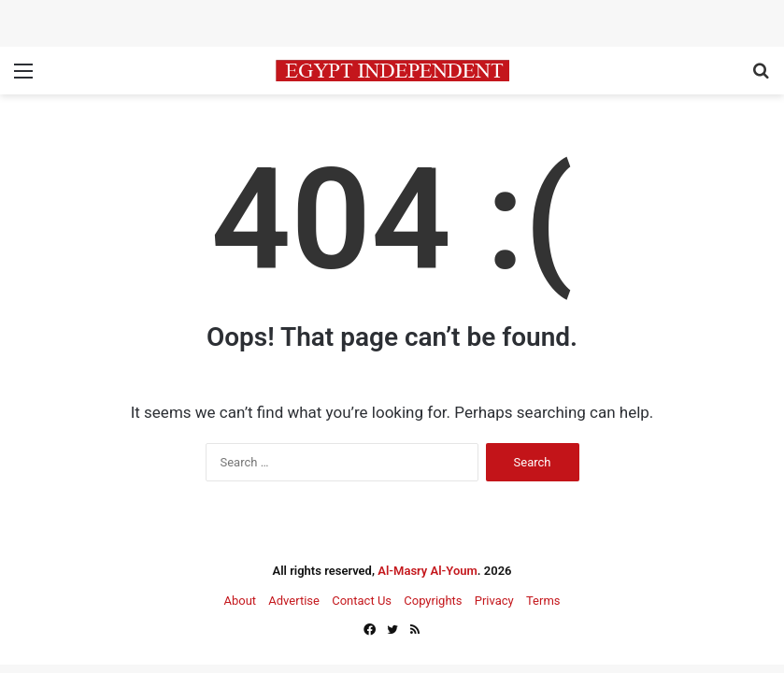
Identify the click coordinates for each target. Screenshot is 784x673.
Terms (543, 601)
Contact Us (362, 601)
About (240, 601)
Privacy (494, 601)
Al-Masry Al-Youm (428, 571)
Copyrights (433, 601)
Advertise (294, 601)
